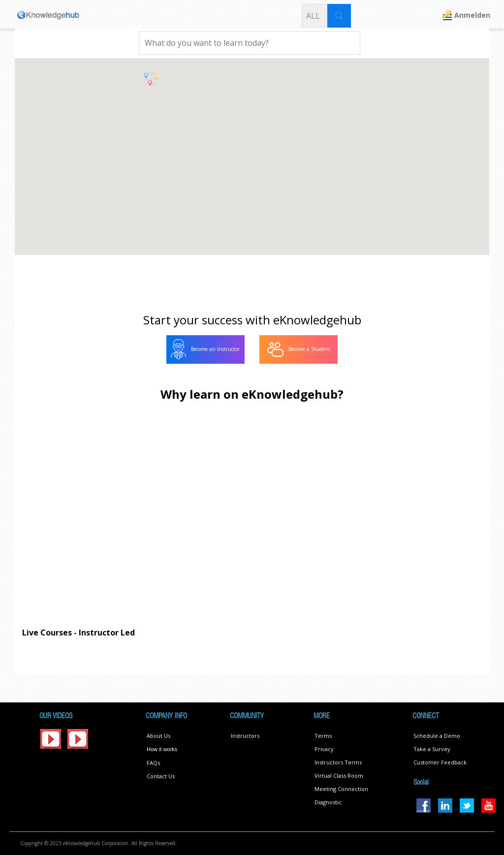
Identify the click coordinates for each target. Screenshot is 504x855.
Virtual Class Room (339, 776)
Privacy (324, 749)
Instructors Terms (338, 762)
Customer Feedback (440, 762)
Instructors (245, 736)
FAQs (153, 763)
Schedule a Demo (437, 736)
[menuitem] (205, 349)
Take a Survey (432, 749)
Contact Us (161, 776)
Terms (323, 736)
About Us (158, 736)
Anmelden (472, 15)
